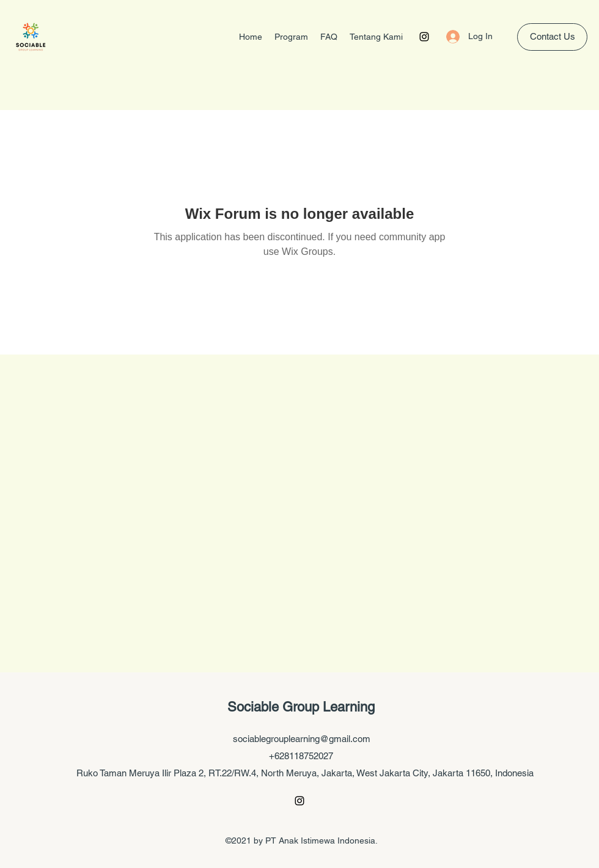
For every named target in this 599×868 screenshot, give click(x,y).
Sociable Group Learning (301, 707)
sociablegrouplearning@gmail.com (302, 739)
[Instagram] (424, 37)
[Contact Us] (552, 37)
